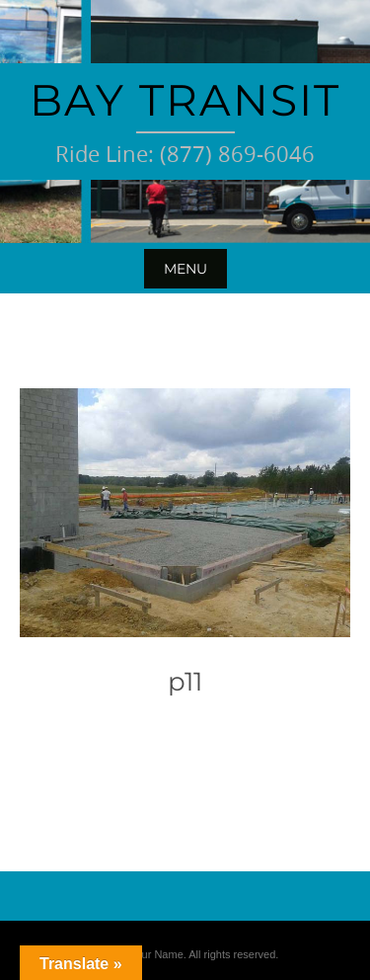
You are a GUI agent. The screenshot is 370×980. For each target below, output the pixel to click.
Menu (185, 269)
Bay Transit (185, 100)
